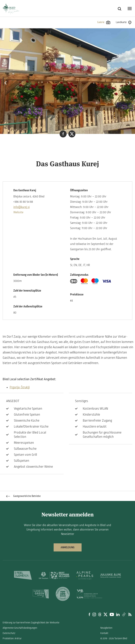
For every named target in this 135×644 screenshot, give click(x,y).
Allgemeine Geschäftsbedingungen (20, 628)
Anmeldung (68, 547)
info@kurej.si (22, 207)
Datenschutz (9, 633)
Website (18, 212)
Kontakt (104, 633)
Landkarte (124, 23)
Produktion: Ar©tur (12, 638)
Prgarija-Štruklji (20, 387)
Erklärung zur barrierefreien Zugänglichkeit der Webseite (31, 623)
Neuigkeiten (106, 628)
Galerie (104, 22)
